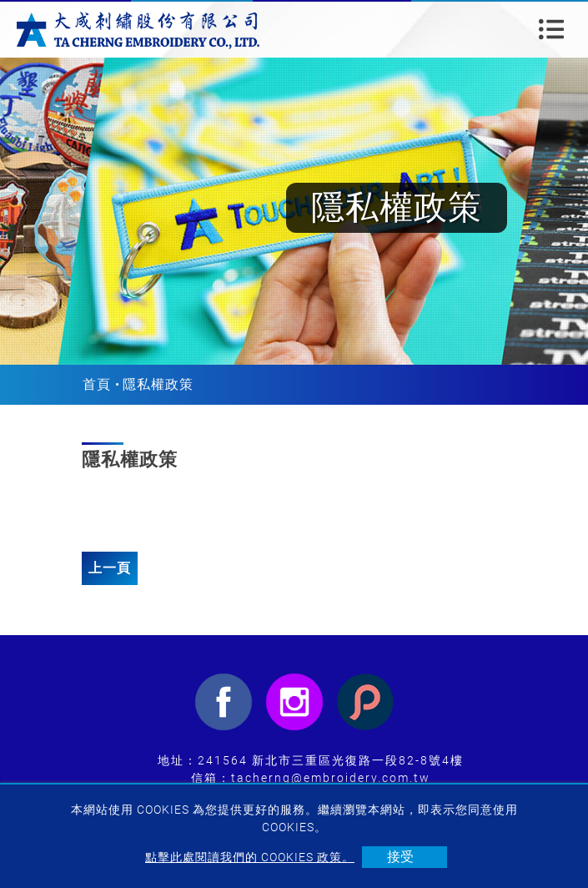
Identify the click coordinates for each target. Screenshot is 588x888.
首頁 (97, 384)
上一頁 (110, 568)
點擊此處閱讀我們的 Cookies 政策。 (250, 857)
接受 (400, 857)
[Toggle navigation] (551, 29)
